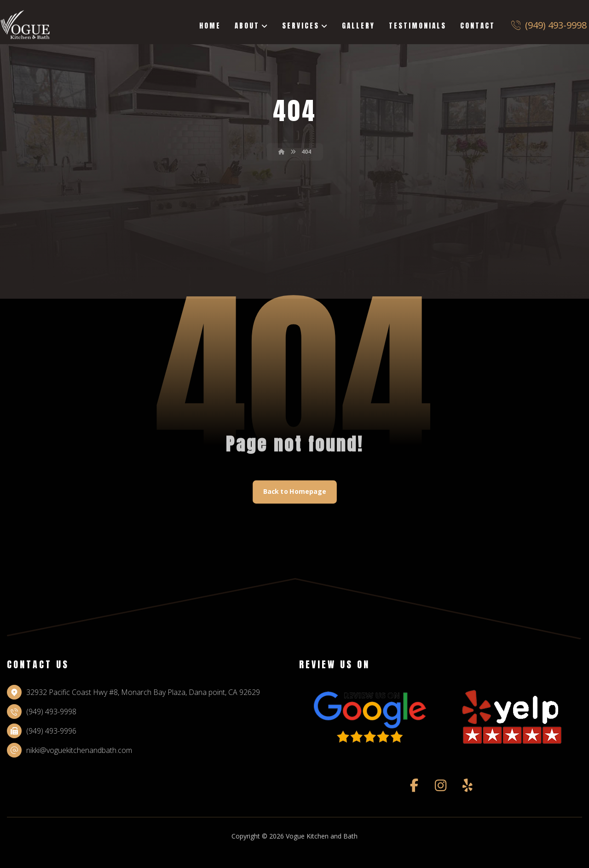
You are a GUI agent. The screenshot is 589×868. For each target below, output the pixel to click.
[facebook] (414, 786)
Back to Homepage (294, 492)
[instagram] (441, 786)
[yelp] (468, 786)
